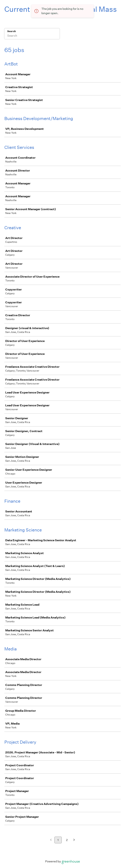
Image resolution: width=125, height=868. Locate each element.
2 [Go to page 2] (67, 840)
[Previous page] (51, 840)
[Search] (32, 36)
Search (12, 31)
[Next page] (74, 840)
